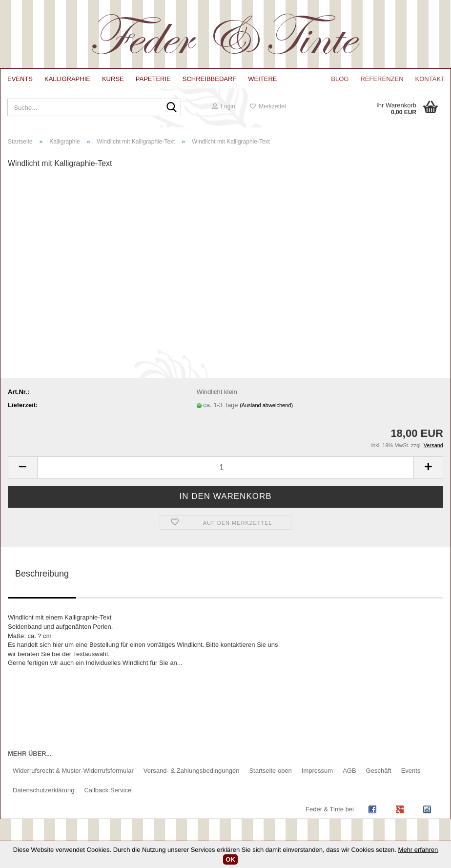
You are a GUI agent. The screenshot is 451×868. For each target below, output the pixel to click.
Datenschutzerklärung (43, 790)
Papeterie (153, 79)
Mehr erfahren (418, 850)
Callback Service (108, 790)
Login (224, 106)
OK (230, 859)
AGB (349, 771)
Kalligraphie (67, 79)
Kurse (113, 79)
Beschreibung (42, 574)
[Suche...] (171, 108)
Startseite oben (270, 771)
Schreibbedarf (210, 79)
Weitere (262, 79)
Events (20, 79)
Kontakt (430, 79)
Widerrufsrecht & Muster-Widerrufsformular (73, 771)
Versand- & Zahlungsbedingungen (192, 771)
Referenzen (382, 79)
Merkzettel (268, 106)
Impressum (317, 771)
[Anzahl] (225, 467)
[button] (22, 467)
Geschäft (379, 771)
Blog (340, 79)
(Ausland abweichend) (266, 405)
